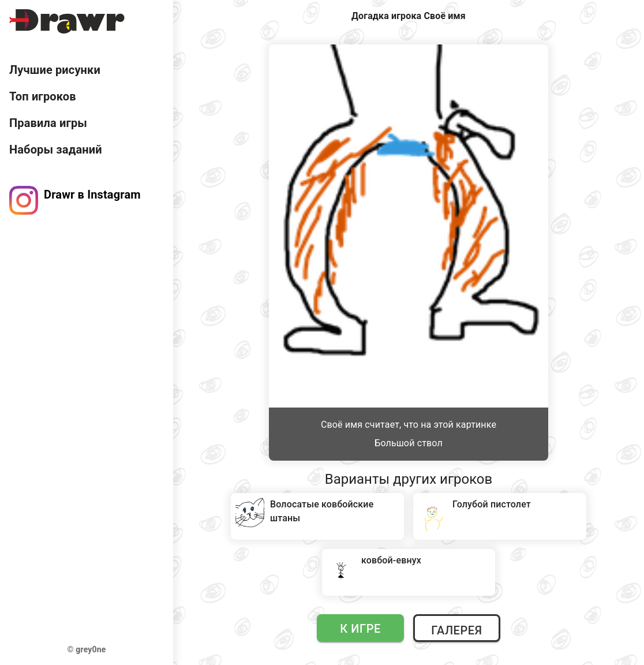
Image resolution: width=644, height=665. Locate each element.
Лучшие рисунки (55, 70)
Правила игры (48, 123)
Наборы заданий (56, 150)
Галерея (456, 630)
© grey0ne (87, 649)
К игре (360, 629)
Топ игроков (43, 96)
